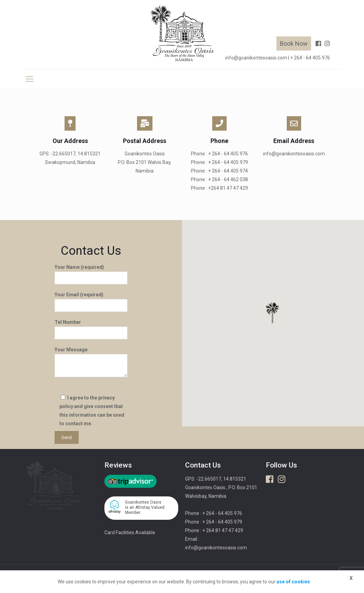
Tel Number (91, 329)
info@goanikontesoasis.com (256, 58)
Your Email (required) (91, 302)
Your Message (91, 362)
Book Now (294, 43)
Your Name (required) (91, 274)
